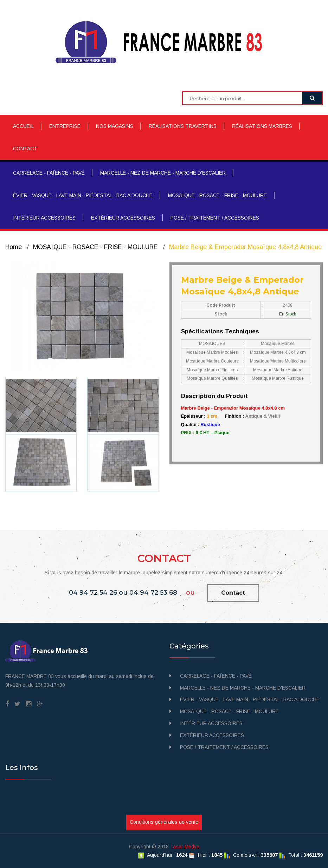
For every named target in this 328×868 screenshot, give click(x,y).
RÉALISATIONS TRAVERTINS (183, 126)
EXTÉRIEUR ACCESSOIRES (123, 218)
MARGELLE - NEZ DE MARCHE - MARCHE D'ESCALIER (163, 173)
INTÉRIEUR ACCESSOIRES (44, 218)
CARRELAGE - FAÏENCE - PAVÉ (49, 173)
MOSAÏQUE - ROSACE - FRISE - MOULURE (217, 195)
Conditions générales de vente (164, 822)
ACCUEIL (23, 126)
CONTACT (25, 149)
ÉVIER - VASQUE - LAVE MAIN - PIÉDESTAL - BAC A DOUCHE (83, 195)
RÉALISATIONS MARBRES (262, 126)
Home (14, 247)
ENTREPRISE (65, 126)
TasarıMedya (185, 847)
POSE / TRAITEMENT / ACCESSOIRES (215, 218)
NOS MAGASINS (115, 126)
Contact (233, 593)
